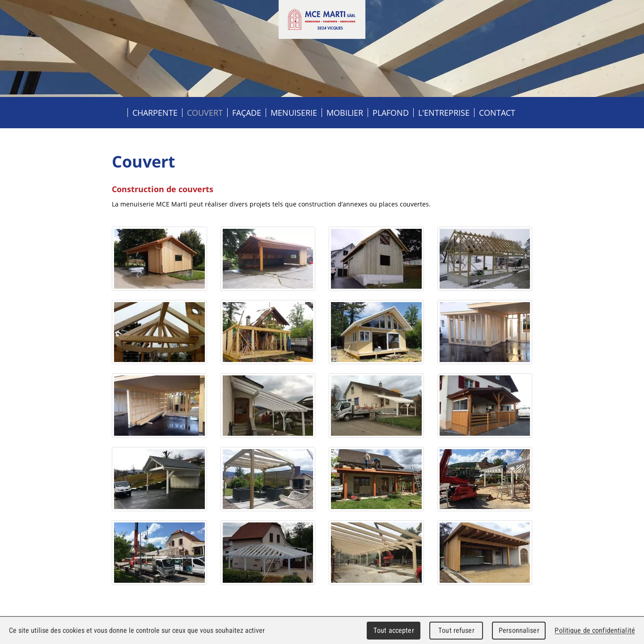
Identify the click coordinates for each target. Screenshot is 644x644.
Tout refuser (456, 630)
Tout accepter (394, 630)
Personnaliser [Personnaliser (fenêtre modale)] (519, 630)
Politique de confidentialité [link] (595, 630)
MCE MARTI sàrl (322, 19)
